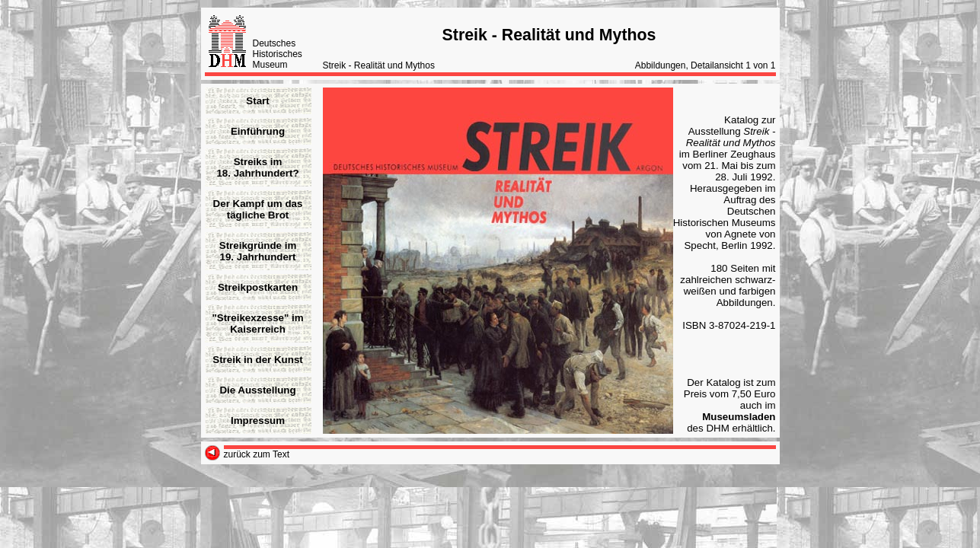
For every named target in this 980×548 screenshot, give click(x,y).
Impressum (258, 421)
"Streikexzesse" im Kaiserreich (257, 323)
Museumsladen (739, 417)
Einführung (258, 131)
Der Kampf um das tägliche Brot (258, 209)
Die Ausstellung (257, 390)
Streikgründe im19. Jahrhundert (258, 251)
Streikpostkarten (258, 287)
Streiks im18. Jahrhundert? (257, 167)
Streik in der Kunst (258, 360)
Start (257, 101)
